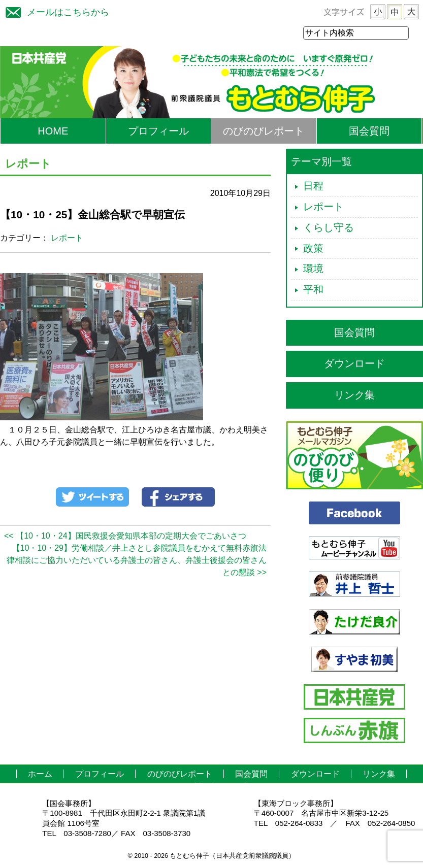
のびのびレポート (264, 131)
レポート (67, 238)
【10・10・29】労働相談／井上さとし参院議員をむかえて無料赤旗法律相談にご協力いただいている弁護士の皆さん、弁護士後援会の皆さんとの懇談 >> (137, 561)
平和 (313, 290)
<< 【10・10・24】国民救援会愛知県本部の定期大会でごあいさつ (125, 536)
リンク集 (354, 395)
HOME (53, 131)
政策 (313, 249)
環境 (313, 269)
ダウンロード (354, 364)
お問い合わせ (210, 787)
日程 (313, 186)
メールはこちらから (55, 11)
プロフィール (158, 131)
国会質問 (369, 131)
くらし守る (329, 228)
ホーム (40, 774)
